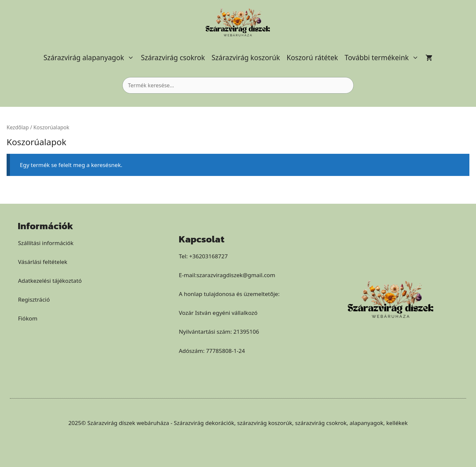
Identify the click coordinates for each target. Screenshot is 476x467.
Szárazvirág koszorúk (246, 58)
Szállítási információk (46, 243)
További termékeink (384, 58)
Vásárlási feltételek (42, 262)
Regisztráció (34, 299)
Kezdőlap (18, 127)
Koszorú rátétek (312, 58)
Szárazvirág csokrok (173, 58)
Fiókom (28, 318)
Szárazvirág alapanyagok (91, 58)
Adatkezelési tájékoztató (50, 281)
